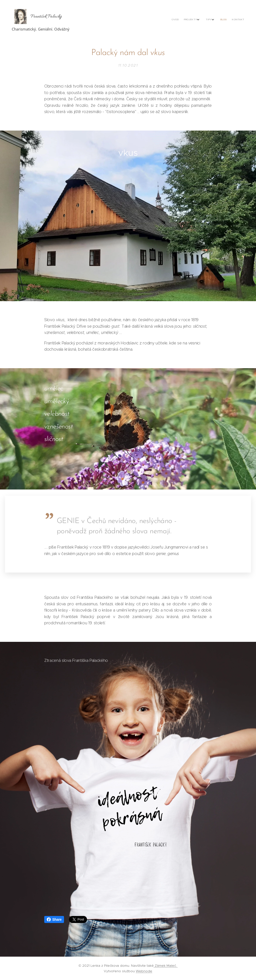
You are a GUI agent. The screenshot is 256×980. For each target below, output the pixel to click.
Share (54, 919)
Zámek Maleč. (166, 966)
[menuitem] (217, 20)
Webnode (144, 971)
